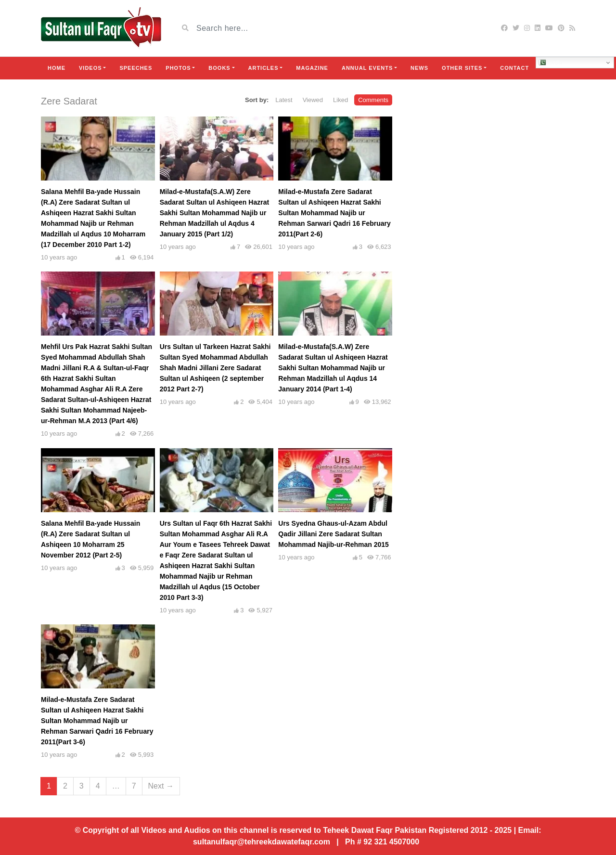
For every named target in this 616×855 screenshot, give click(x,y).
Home (57, 68)
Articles (263, 68)
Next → (161, 786)
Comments (373, 100)
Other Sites (462, 68)
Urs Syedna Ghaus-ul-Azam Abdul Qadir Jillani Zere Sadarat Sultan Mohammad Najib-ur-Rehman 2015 (334, 534)
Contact (514, 68)
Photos (178, 68)
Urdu (550, 63)
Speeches (136, 68)
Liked (340, 100)
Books (219, 68)
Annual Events (367, 68)
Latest (284, 100)
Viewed (313, 100)
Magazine (312, 68)
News (419, 68)
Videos (90, 68)
